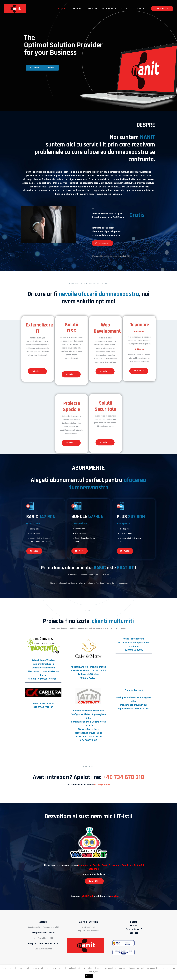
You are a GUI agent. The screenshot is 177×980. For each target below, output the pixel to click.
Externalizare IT (134, 929)
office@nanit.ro (102, 785)
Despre (134, 922)
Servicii (134, 926)
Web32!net (87, 896)
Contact (134, 933)
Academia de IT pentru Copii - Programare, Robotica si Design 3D (111, 865)
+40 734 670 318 (123, 777)
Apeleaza (162, 9)
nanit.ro (114, 896)
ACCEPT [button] (89, 976)
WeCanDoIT (95, 869)
